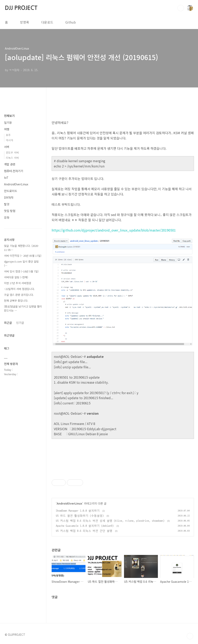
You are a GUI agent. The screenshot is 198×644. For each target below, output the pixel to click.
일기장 (8, 123)
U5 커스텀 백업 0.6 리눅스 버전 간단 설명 (84, 531)
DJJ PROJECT (21, 8)
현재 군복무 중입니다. (16, 301)
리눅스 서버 (12, 158)
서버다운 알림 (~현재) (16, 277)
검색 (181, 8)
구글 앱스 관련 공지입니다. (19, 295)
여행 (7, 129)
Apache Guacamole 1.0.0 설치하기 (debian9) (85, 526)
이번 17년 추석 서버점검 (18, 283)
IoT (6, 178)
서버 (7, 147)
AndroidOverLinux (69, 503)
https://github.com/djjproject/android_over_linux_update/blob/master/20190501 (114, 230)
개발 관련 (10, 164)
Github (71, 22)
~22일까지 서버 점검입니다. (19, 289)
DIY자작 (9, 197)
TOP (190, 636)
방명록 (24, 22)
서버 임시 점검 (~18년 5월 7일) (21, 271)
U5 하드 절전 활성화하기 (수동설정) (80, 516)
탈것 (7, 204)
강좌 (7, 217)
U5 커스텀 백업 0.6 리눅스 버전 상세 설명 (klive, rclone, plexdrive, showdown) (110, 521)
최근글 (8, 323)
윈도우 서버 (12, 152)
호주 (8, 135)
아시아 (9, 140)
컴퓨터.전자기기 (14, 171)
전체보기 (9, 116)
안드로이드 (11, 191)
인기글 (20, 323)
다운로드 (47, 22)
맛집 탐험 (10, 211)
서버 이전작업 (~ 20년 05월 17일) (23, 256)
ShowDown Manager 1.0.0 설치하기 (78, 511)
